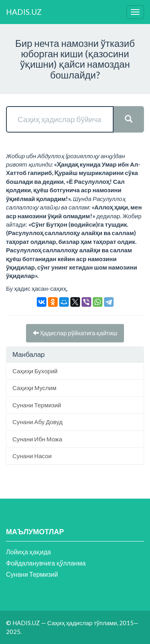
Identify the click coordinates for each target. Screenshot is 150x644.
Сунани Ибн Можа (37, 439)
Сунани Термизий (37, 405)
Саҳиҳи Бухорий (35, 371)
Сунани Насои (32, 456)
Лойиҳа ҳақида (28, 552)
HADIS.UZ (24, 12)
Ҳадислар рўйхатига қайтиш (75, 333)
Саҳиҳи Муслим (34, 388)
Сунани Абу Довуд (37, 422)
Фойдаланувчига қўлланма (46, 563)
